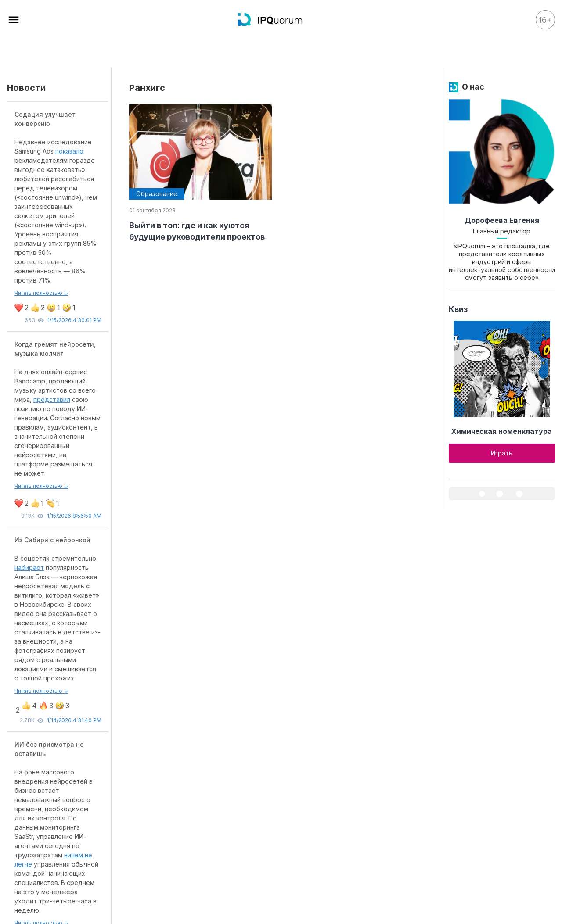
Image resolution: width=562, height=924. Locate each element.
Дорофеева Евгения (502, 220)
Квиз (458, 309)
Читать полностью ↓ (41, 293)
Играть (502, 453)
